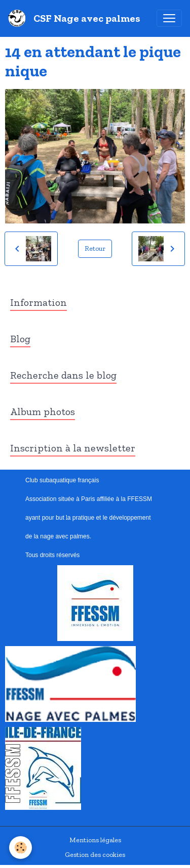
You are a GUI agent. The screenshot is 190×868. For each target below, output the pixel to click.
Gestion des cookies (95, 855)
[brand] (76, 18)
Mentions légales (95, 840)
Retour (95, 248)
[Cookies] (21, 848)
